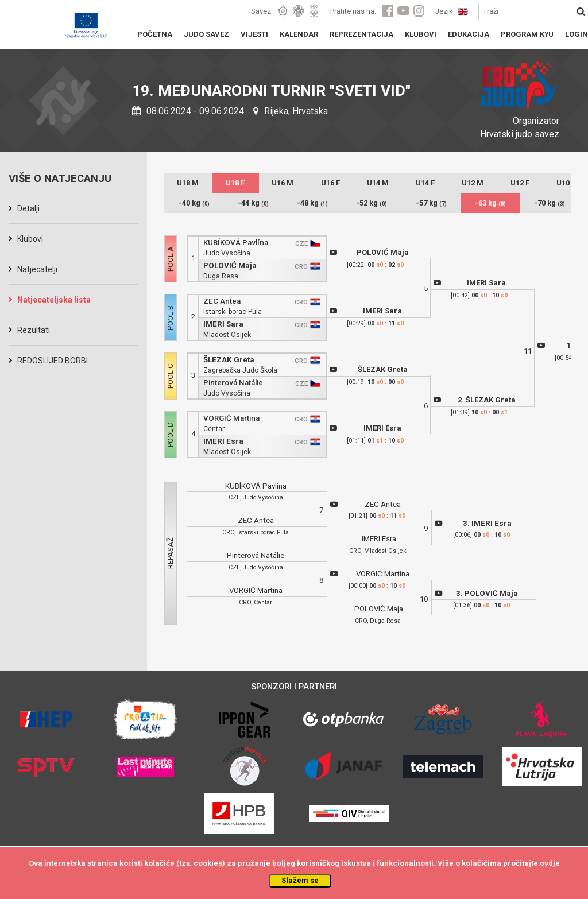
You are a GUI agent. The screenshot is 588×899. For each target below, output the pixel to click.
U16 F (330, 183)
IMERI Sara (223, 324)
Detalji (28, 208)
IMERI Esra (223, 441)
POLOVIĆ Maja (230, 266)
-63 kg (490, 203)
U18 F (235, 183)
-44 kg (253, 203)
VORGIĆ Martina (231, 418)
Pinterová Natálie (233, 383)
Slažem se (300, 880)
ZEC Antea (222, 301)
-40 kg (194, 203)
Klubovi (30, 239)
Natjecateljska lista (54, 300)
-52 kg (372, 203)
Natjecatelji (37, 269)
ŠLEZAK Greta (229, 360)
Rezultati (34, 330)
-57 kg (431, 203)
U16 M (283, 183)
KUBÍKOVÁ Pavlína (236, 243)
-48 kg (312, 203)
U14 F (425, 183)
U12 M (473, 183)
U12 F (520, 183)
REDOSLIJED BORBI (53, 361)
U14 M (378, 183)
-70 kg (550, 203)
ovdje (550, 863)
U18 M (188, 183)
